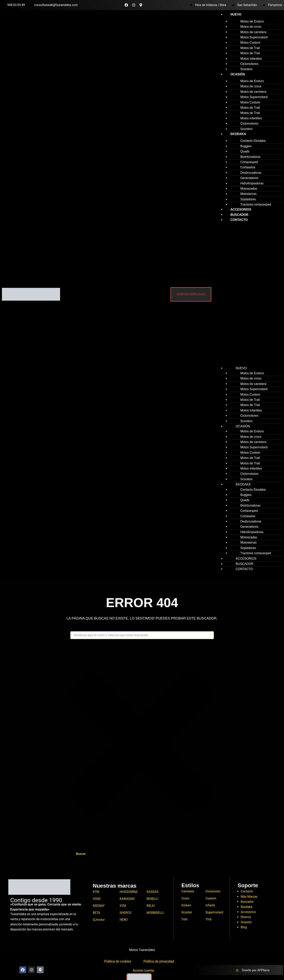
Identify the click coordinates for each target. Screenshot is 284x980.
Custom (211, 899)
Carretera (188, 891)
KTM (96, 892)
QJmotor (99, 920)
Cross (185, 899)
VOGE (97, 899)
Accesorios (248, 912)
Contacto (239, 220)
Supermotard (215, 913)
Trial (209, 920)
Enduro (186, 906)
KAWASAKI (127, 899)
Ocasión (238, 74)
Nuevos (246, 917)
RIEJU (151, 906)
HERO (124, 920)
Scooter (187, 913)
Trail (185, 920)
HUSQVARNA (129, 892)
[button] (249, 296)
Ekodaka (238, 134)
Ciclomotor (213, 891)
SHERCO (126, 913)
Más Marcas (249, 897)
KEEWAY (99, 906)
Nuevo (236, 14)
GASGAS (153, 892)
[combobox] (142, 635)
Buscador (247, 902)
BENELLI (153, 899)
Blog (244, 927)
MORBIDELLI (155, 913)
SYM (123, 906)
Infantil (210, 906)
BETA (97, 913)
